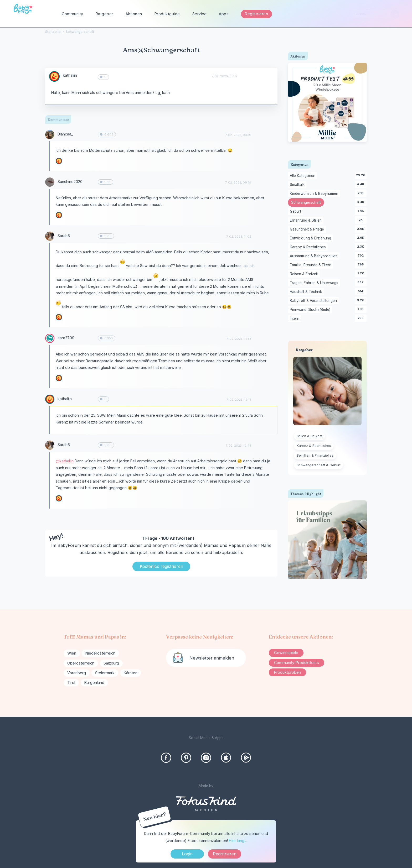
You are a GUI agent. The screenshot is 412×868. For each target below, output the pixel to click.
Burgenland (94, 683)
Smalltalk (298, 185)
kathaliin (70, 75)
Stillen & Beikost (310, 436)
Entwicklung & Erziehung (311, 238)
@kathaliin (65, 461)
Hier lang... (238, 841)
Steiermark (105, 673)
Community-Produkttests (297, 663)
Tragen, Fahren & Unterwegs (315, 283)
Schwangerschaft (308, 203)
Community (73, 14)
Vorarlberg (77, 673)
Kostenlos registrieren (161, 566)
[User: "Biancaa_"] (50, 135)
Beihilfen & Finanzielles (315, 455)
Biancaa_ (65, 134)
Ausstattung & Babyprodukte (315, 256)
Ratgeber (104, 14)
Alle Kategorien (303, 176)
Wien (72, 653)
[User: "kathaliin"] (54, 76)
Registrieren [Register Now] (225, 854)
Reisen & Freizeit (305, 274)
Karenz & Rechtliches (309, 247)
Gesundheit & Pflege (308, 229)
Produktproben (287, 672)
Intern (295, 319)
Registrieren (256, 14)
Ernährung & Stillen (307, 221)
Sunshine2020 (70, 182)
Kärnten (131, 673)
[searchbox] (375, 14)
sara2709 (66, 338)
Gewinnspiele (286, 653)
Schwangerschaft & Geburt (319, 465)
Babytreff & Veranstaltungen (314, 301)
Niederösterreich (100, 653)
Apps (224, 14)
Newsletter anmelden (212, 658)
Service (200, 14)
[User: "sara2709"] (50, 338)
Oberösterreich (81, 663)
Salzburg (111, 663)
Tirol (71, 683)
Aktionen (134, 14)
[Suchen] (395, 14)
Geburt (296, 212)
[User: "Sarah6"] (50, 236)
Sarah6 (64, 236)
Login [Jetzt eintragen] (187, 854)
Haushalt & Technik (307, 292)
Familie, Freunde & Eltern (311, 265)
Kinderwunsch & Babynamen (315, 194)
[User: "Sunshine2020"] (50, 182)
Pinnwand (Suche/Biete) (311, 310)
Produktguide (167, 14)
